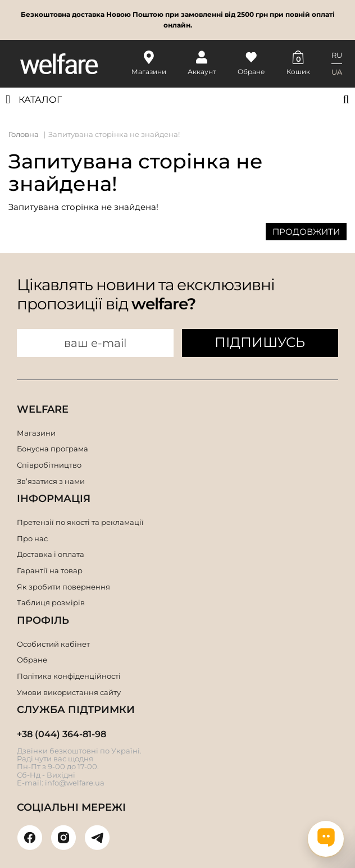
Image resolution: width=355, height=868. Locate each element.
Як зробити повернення (63, 587)
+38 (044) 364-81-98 (62, 734)
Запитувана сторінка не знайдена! (114, 134)
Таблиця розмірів (51, 602)
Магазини (36, 433)
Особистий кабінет (53, 644)
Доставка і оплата (51, 554)
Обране (32, 660)
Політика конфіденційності (69, 676)
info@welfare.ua (75, 783)
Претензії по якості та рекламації (80, 522)
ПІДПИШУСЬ (260, 342)
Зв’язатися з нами (51, 481)
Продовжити (306, 232)
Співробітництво (49, 465)
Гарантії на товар (50, 570)
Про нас (32, 538)
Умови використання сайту (69, 692)
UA (337, 72)
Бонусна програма (53, 449)
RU (337, 55)
